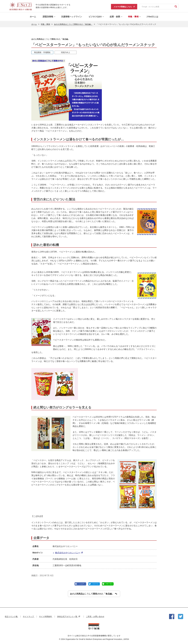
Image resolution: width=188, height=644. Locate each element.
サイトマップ (29, 616)
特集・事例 (45, 24)
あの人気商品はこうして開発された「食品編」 (73, 24)
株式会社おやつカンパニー (68, 553)
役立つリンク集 (11, 616)
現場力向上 (66, 52)
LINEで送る (109, 584)
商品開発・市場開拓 (42, 52)
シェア (82, 584)
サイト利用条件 (46, 616)
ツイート (95, 584)
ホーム (34, 24)
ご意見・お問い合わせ (95, 616)
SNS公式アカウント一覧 (68, 616)
